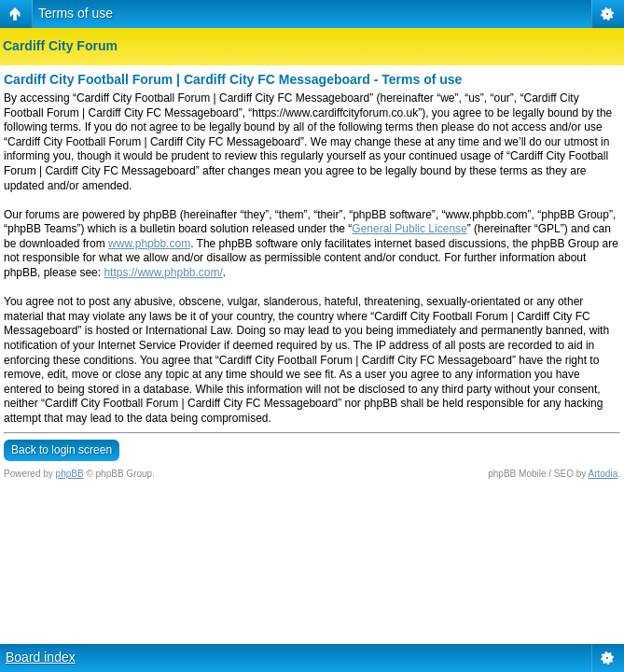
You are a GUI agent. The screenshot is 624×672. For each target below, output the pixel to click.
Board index (41, 657)
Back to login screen (62, 450)
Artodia (603, 474)
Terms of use (76, 13)
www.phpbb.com (149, 244)
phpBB (70, 474)
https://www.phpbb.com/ (163, 273)
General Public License (409, 229)
